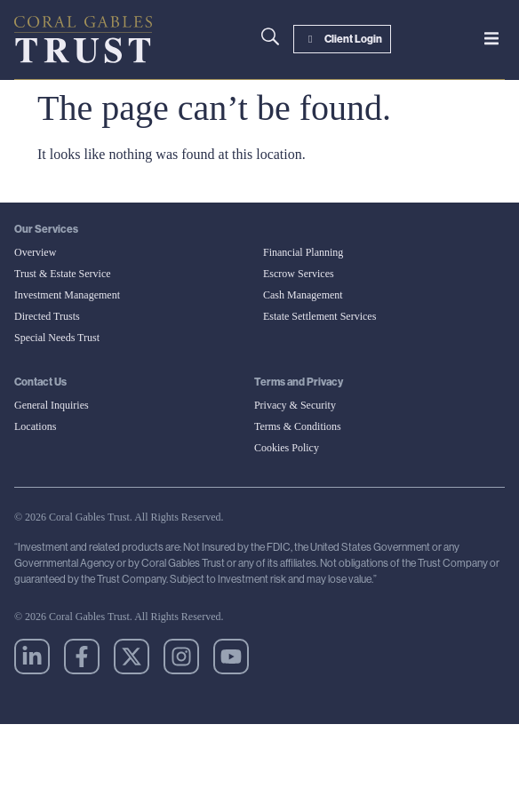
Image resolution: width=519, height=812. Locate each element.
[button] (491, 38)
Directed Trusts (47, 316)
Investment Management (67, 295)
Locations (35, 426)
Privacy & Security (295, 405)
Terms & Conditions (298, 426)
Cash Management (303, 295)
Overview (35, 252)
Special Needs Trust (57, 338)
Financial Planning (303, 252)
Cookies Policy (287, 448)
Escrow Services (299, 274)
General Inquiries (52, 405)
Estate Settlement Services (319, 316)
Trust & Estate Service (63, 274)
